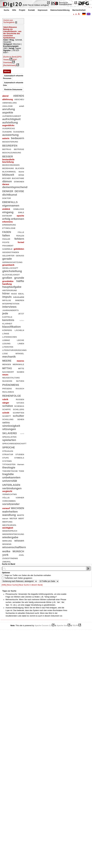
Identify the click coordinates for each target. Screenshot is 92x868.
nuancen (7, 381)
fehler (6, 239)
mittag (7, 368)
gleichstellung (12, 271)
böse (21, 175)
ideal (21, 293)
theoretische (10, 471)
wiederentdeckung (13, 534)
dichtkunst (10, 195)
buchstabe (18, 178)
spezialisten (9, 437)
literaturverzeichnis (14, 350)
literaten (8, 347)
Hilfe (14, 10)
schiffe (7, 409)
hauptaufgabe (12, 287)
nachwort (8, 372)
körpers (7, 330)
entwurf (7, 215)
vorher (20, 497)
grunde (19, 278)
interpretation (11, 303)
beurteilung (8, 162)
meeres (20, 361)
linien (21, 343)
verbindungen (12, 488)
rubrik (5, 399)
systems (7, 461)
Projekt (22, 10)
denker (8, 191)
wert (21, 518)
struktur (8, 454)
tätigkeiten (9, 464)
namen (20, 372)
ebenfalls (10, 202)
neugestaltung (11, 377)
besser (8, 156)
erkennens (8, 222)
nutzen (20, 381)
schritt (7, 416)
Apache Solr (62, 626)
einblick (6, 209)
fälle (21, 232)
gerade (7, 259)
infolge (7, 300)
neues (5, 375)
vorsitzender (11, 504)
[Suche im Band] (10, 57)
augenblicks (8, 125)
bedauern (17, 138)
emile (21, 212)
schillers (19, 409)
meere (7, 360)
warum (5, 519)
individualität (19, 297)
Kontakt (32, 10)
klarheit (7, 323)
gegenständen (11, 252)
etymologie (9, 228)
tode (21, 471)
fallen (6, 235)
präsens (7, 388)
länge (6, 333)
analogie (8, 106)
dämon (7, 181)
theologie (9, 467)
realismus (8, 392)
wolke (6, 551)
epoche (20, 216)
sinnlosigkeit (11, 426)
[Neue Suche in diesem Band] (30, 585)
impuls (7, 297)
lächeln (19, 330)
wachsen (18, 508)
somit (22, 434)
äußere (7, 131)
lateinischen (9, 337)
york (5, 555)
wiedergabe (10, 537)
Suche (7, 10)
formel (21, 242)
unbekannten (11, 477)
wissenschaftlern (14, 547)
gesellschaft (10, 268)
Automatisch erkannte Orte (13, 84)
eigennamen (11, 206)
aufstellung (10, 122)
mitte (21, 368)
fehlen (20, 235)
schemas (19, 406)
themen (21, 464)
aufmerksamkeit (12, 116)
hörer (6, 293)
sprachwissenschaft (14, 443)
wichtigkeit (8, 528)
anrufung (9, 109)
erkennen (18, 219)
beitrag (7, 149)
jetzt (21, 313)
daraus (6, 184)
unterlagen (11, 485)
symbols (19, 457)
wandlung (9, 515)
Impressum (43, 10)
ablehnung (8, 99)
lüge (5, 353)
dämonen (19, 181)
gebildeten (19, 249)
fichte (6, 242)
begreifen (10, 145)
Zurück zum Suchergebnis (9, 21)
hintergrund (10, 290)
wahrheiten (10, 512)
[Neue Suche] (12, 585)
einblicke (19, 209)
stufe (6, 457)
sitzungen (9, 429)
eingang (8, 212)
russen (20, 399)
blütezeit (8, 175)
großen (7, 278)
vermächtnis (9, 494)
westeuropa (9, 525)
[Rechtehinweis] (10, 65)
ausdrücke (9, 128)
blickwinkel (9, 171)
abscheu (19, 99)
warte (21, 515)
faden (7, 232)
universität (10, 481)
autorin (6, 138)
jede (5, 313)
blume (21, 172)
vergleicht (7, 491)
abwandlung (9, 102)
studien (20, 454)
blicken (20, 168)
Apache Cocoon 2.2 (43, 626)
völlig (6, 497)
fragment (8, 245)
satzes (20, 403)
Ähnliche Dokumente (13, 90)
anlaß (22, 106)
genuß (20, 255)
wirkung (7, 541)
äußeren (19, 131)
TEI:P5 (75, 626)
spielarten (9, 440)
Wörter (7, 71)
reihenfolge (12, 395)
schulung (8, 419)
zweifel (7, 561)
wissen (19, 541)
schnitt (6, 413)
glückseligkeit (11, 274)
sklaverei (10, 433)
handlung (7, 284)
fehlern (19, 239)
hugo (14, 293)
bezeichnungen (11, 165)
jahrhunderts (10, 310)
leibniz (6, 340)
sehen (21, 419)
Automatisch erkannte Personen (13, 77)
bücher (7, 178)
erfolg (6, 219)
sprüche (9, 447)
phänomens (11, 385)
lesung (6, 343)
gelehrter (8, 255)
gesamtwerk (8, 265)
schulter (18, 416)
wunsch (18, 551)
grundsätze (8, 281)
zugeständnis (10, 558)
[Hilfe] (4, 585)
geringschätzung (12, 262)
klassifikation (12, 327)
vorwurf (6, 508)
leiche (20, 340)
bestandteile (8, 160)
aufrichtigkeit (11, 119)
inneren (20, 300)
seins (6, 422)
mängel (20, 353)
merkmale (18, 364)
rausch (20, 388)
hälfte (20, 281)
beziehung (8, 168)
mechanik (9, 357)
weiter (13, 518)
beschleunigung (12, 152)
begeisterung (10, 141)
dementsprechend (15, 187)
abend (5, 96)
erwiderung (9, 225)
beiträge (19, 149)
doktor (7, 198)
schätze (8, 406)
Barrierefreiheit (79, 10)
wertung (7, 522)
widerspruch (10, 531)
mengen (7, 364)
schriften (18, 412)
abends (19, 95)
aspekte (8, 112)
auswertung (10, 135)
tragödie (8, 474)
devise (19, 191)
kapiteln (7, 317)
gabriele (7, 249)
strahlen (8, 451)
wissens (7, 544)
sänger (6, 403)
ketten (22, 320)
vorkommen (9, 501)
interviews (9, 307)
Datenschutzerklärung (60, 10)
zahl (21, 555)
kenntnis (8, 320)
